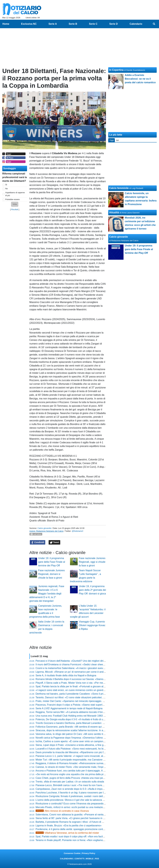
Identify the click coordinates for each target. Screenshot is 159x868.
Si (6, 185)
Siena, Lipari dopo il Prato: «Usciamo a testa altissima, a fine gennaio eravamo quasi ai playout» (88, 745)
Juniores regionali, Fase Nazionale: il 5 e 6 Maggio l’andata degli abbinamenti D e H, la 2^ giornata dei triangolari (47, 594)
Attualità (114, 213)
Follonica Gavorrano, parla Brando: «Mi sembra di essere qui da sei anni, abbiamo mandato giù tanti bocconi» (95, 727)
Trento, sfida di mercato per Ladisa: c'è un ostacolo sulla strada (70, 782)
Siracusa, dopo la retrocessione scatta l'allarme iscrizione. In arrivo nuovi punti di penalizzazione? (88, 730)
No (7, 189)
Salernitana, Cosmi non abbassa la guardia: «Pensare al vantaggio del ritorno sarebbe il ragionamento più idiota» (97, 815)
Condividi (38, 542)
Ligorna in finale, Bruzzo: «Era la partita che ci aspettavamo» (69, 826)
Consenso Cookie (72, 853)
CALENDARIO (66, 859)
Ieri (117, 140)
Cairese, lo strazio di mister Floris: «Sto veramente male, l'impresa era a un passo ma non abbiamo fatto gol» (95, 767)
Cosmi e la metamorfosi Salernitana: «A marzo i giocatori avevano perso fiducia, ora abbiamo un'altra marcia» (95, 668)
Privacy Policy (89, 853)
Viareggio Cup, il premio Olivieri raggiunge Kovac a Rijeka (92, 625)
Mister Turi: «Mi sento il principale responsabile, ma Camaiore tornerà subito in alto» (81, 760)
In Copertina (116, 70)
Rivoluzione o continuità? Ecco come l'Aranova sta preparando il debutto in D (77, 804)
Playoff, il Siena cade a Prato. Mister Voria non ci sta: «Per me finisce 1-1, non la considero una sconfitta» (93, 683)
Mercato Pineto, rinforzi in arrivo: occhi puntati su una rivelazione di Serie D (76, 807)
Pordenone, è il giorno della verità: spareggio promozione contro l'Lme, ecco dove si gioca (84, 829)
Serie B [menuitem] (73, 24)
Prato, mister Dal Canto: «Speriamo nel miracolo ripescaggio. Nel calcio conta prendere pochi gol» (89, 701)
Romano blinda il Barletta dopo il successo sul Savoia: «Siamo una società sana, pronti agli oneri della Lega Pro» (97, 679)
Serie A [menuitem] (53, 24)
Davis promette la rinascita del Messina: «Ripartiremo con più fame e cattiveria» (79, 752)
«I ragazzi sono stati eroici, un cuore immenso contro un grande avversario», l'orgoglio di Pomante (89, 690)
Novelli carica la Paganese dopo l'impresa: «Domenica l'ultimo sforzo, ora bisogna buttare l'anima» (89, 738)
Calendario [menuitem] (136, 24)
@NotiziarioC (78, 531)
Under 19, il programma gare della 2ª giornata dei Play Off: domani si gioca (92, 590)
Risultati (15, 209)
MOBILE (90, 859)
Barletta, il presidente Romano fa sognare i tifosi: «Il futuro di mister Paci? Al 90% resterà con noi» (89, 822)
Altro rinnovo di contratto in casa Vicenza (62, 811)
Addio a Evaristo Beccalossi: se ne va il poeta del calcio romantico (140, 79)
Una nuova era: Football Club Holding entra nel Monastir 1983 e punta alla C (77, 716)
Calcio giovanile (44, 528)
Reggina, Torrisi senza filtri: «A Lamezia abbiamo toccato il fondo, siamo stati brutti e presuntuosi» (89, 712)
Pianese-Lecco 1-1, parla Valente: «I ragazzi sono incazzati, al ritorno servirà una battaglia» (85, 756)
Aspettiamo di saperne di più (15, 194)
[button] (15, 204)
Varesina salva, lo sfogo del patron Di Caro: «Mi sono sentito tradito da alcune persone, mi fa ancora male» (94, 734)
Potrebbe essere (13, 199)
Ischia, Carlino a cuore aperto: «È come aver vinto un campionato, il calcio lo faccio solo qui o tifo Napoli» (93, 741)
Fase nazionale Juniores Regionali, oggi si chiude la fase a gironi (92, 562)
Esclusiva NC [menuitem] (29, 24)
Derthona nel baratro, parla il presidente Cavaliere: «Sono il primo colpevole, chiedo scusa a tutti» (89, 694)
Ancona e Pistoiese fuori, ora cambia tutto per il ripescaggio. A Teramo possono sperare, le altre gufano (91, 771)
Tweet (55, 542)
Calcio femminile (119, 188)
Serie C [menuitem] (93, 24)
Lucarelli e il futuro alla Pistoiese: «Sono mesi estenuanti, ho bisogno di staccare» (80, 749)
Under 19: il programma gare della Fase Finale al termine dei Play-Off (52, 562)
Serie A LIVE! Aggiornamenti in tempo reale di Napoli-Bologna (69, 708)
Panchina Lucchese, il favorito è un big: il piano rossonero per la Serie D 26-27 (78, 793)
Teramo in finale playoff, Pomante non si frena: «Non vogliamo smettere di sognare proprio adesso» (89, 840)
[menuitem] (154, 24)
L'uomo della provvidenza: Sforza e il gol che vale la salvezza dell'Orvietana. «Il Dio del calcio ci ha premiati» (94, 800)
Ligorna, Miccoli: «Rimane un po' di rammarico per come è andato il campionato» (79, 672)
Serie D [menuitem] (114, 24)
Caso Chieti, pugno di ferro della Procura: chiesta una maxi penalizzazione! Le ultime (82, 778)
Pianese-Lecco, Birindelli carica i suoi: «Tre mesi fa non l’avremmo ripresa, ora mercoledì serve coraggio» (93, 785)
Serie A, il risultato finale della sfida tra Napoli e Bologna (66, 675)
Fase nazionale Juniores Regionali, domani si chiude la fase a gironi (51, 574)
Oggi (112, 140)
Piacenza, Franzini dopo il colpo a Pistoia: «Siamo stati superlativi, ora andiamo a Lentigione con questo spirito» (96, 705)
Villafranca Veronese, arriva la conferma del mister (67, 833)
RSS (97, 859)
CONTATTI (79, 859)
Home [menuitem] (6, 24)
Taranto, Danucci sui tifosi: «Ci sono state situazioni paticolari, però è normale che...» (81, 697)
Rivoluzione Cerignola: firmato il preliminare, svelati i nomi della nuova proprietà (79, 796)
